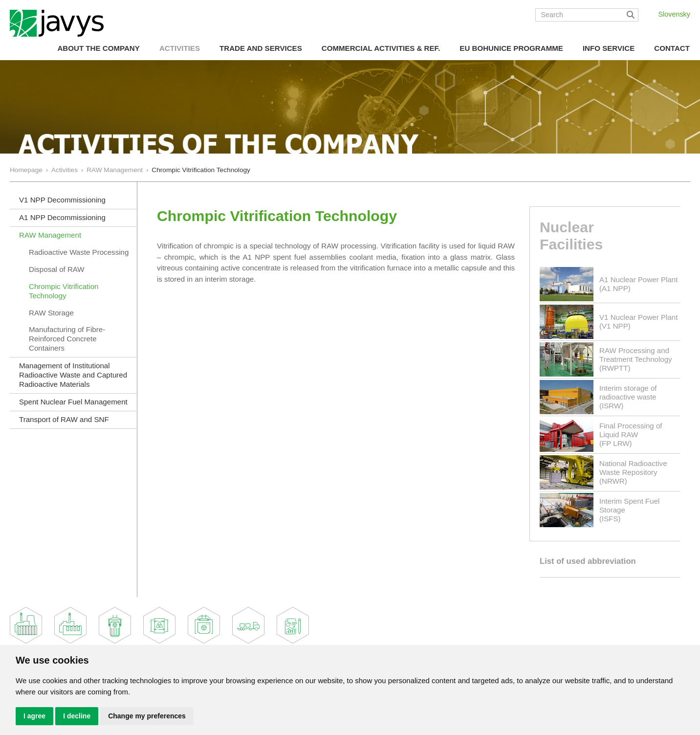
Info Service (609, 48)
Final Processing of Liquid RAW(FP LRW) (631, 434)
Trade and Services (261, 48)
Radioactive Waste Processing (79, 252)
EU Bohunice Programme (511, 48)
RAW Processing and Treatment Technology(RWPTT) (636, 359)
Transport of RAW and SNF (64, 419)
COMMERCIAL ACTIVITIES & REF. (381, 48)
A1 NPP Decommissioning (62, 217)
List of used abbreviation (588, 561)
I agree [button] (34, 716)
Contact (672, 48)
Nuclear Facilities (571, 236)
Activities (180, 48)
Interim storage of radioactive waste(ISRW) (628, 397)
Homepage (26, 170)
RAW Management (115, 170)
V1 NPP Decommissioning (62, 200)
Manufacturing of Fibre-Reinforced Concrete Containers (67, 339)
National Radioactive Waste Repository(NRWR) (633, 472)
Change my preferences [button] (147, 716)
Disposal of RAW (57, 269)
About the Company (98, 48)
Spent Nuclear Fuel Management (73, 402)
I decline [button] (77, 716)
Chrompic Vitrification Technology (64, 291)
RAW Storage (51, 313)
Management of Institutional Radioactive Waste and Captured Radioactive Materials (73, 375)
